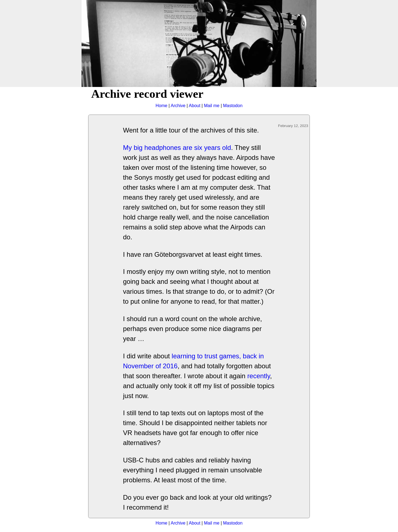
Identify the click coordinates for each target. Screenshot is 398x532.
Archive (178, 106)
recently (259, 376)
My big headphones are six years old (177, 148)
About (195, 106)
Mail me (212, 106)
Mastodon (233, 106)
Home (162, 106)
